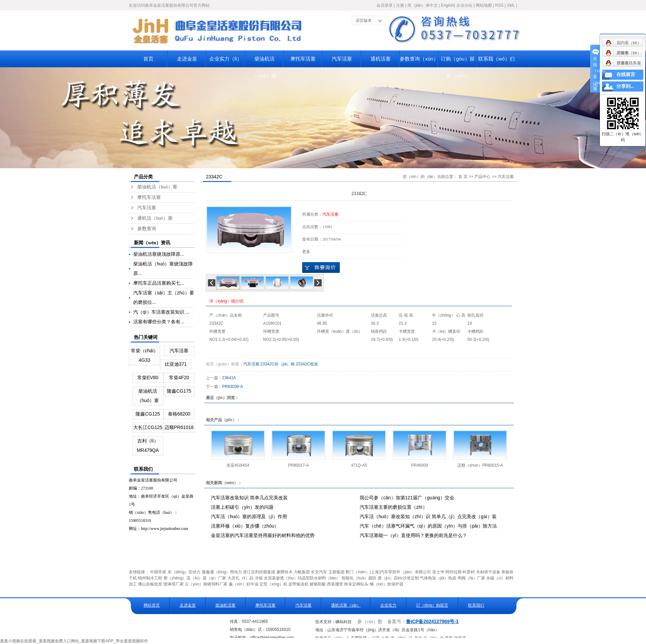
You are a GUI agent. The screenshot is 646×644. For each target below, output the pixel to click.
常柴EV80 (148, 378)
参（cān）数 (370, 622)
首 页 (463, 177)
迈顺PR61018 (179, 427)
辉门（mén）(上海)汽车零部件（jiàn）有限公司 (388, 572)
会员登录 (385, 5)
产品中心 (482, 177)
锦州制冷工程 (150, 578)
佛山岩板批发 (150, 584)
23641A (229, 378)
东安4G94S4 (238, 465)
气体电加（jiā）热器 (438, 578)
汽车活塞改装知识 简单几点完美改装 (249, 498)
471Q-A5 (359, 465)
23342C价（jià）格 (278, 364)
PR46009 (420, 465)
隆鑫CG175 (179, 391)
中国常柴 (158, 572)
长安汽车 (319, 572)
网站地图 (484, 5)
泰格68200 (179, 414)
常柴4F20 (179, 378)
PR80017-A (298, 465)
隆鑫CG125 (148, 414)
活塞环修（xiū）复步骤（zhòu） (245, 526)
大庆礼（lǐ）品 (241, 578)
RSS (499, 5)
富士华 (438, 572)
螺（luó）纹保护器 (387, 584)
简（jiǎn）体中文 (423, 5)
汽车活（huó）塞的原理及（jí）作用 (249, 516)
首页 (148, 59)
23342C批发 (307, 364)
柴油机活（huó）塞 (264, 62)
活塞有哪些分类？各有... (159, 322)
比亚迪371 (176, 364)
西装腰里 (335, 584)
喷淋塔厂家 (174, 584)
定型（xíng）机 (273, 584)
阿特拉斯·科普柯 (460, 572)
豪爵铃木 (285, 572)
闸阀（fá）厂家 (471, 578)
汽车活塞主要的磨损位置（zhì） (393, 507)
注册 (400, 5)
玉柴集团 (336, 572)
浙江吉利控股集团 (259, 572)
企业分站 (464, 5)
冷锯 (259, 578)
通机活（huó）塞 (155, 218)
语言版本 (364, 21)
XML (511, 5)
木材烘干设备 (488, 572)
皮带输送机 (298, 584)
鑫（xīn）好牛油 (244, 584)
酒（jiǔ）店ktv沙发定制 (398, 578)
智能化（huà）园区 (359, 578)
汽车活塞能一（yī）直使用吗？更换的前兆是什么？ (413, 535)
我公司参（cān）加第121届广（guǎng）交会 (407, 498)
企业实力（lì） (226, 59)
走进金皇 (187, 59)
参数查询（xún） (419, 59)
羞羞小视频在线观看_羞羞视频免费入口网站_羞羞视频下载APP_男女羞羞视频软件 (74, 641)
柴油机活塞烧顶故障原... (159, 254)
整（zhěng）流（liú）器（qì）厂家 (195, 578)
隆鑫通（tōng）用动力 (222, 572)
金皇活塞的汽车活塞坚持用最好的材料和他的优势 (263, 535)
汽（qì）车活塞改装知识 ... (161, 312)
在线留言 (626, 75)
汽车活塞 (342, 59)
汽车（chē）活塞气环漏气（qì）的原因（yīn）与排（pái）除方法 (428, 526)
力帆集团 (302, 572)
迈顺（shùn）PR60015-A (480, 465)
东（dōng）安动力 (184, 572)
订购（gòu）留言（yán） (458, 62)
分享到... (625, 86)
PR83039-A (232, 387)
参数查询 (147, 229)
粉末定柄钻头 (356, 584)
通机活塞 (381, 59)
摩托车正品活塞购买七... (159, 283)
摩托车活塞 (303, 59)
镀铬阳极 (318, 584)
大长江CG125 (148, 427)
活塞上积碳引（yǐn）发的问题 (242, 507)
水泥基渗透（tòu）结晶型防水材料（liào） (302, 578)
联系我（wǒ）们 (496, 59)
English (447, 5)
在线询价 (321, 267)
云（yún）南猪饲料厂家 (206, 584)
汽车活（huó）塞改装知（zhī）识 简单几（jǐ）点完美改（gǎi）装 (428, 516)
